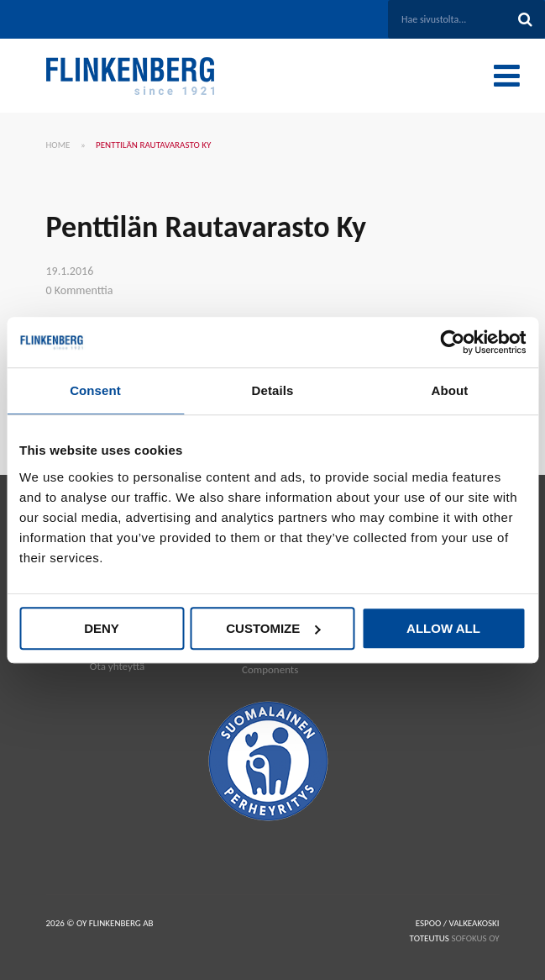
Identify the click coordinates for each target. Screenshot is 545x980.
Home (58, 145)
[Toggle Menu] (507, 76)
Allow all (443, 628)
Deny (102, 628)
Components (270, 669)
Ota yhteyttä (117, 666)
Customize (273, 628)
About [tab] (450, 390)
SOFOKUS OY (475, 938)
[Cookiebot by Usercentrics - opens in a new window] (452, 342)
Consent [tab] (95, 390)
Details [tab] (273, 390)
